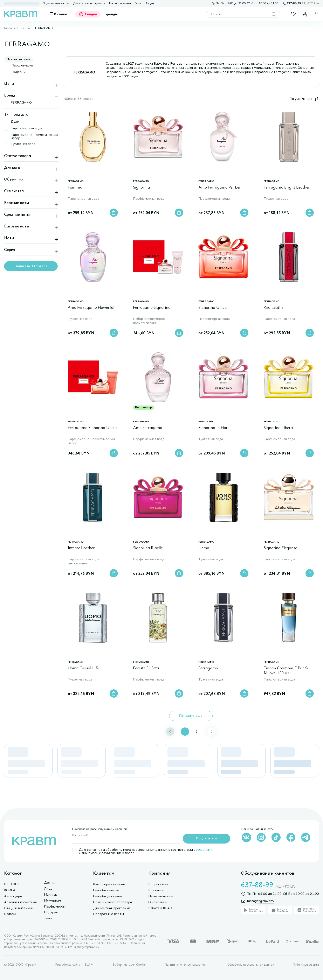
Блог (138, 3)
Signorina (142, 187)
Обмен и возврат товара (112, 902)
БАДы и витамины (19, 908)
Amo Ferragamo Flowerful (91, 307)
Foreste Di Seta (146, 668)
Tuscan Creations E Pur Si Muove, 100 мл (286, 671)
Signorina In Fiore (214, 428)
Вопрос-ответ (159, 884)
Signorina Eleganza (281, 548)
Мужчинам (53, 901)
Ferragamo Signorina (152, 307)
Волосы (10, 914)
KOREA (10, 890)
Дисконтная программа (89, 3)
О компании (158, 902)
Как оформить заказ (109, 884)
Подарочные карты (56, 3)
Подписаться (207, 838)
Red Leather (274, 307)
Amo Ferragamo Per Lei (219, 187)
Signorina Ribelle (148, 548)
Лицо (48, 889)
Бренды (111, 14)
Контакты (156, 890)
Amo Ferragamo (148, 428)
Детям (49, 883)
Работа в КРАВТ (161, 908)
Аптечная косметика (20, 902)
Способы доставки (108, 896)
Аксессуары (13, 896)
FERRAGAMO (76, 181)
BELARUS (12, 884)
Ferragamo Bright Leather (287, 187)
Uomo (204, 548)
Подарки (51, 912)
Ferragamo (208, 668)
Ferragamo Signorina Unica (92, 428)
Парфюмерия (55, 907)
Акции (150, 3)
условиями (204, 850)
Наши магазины (120, 3)
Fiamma (75, 187)
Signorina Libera (278, 428)
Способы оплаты (106, 890)
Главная (9, 28)
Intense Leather (81, 548)
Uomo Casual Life (83, 668)
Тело (48, 918)
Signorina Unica (213, 307)
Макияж (50, 895)
